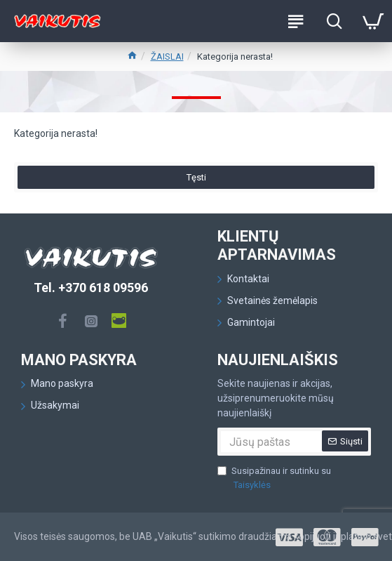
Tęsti (196, 181)
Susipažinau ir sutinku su (274, 478)
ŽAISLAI (167, 57)
